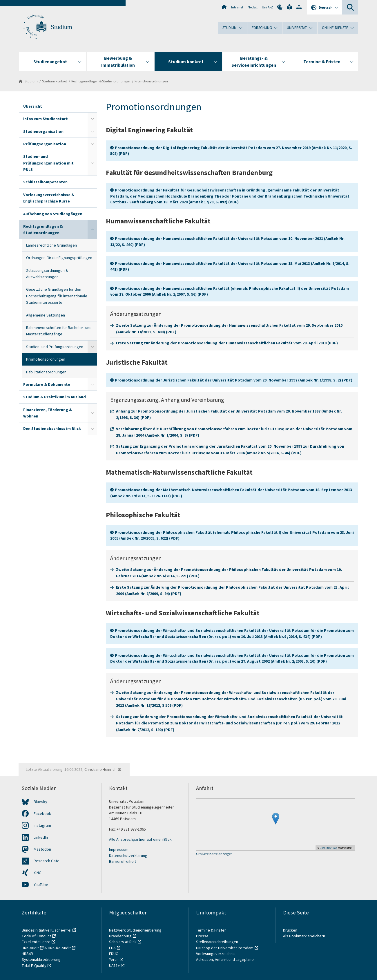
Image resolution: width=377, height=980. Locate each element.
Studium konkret (55, 81)
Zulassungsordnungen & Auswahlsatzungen (47, 274)
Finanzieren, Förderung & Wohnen (48, 413)
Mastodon (42, 849)
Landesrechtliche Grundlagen (51, 245)
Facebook (42, 813)
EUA (112, 948)
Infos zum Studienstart (46, 119)
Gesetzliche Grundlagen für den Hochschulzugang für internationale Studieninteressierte (57, 296)
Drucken (290, 930)
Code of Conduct (36, 936)
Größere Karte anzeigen (214, 854)
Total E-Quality (34, 965)
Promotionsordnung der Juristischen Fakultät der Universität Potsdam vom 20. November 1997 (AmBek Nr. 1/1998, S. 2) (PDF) (234, 380)
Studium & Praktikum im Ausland (55, 397)
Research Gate (47, 861)
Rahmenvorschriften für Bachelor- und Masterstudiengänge (59, 331)
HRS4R (27, 954)
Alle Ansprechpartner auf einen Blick (140, 839)
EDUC (114, 954)
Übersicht (33, 106)
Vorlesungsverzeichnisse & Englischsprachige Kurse (49, 198)
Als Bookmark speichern (304, 936)
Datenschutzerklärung (128, 856)
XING (38, 873)
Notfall (253, 7)
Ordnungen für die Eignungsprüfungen (59, 258)
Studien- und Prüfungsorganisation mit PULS (48, 163)
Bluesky (40, 802)
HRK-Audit (30, 948)
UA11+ (114, 965)
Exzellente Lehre (36, 942)
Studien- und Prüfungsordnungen (55, 347)
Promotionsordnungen (151, 81)
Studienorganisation (43, 131)
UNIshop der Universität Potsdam (225, 948)
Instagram (42, 825)
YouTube (41, 885)
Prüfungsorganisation (45, 144)
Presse (203, 936)
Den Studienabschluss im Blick (52, 428)
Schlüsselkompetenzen (45, 182)
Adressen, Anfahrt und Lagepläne (225, 959)
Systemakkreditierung (41, 959)
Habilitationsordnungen (46, 372)
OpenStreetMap (329, 848)
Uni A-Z (267, 7)
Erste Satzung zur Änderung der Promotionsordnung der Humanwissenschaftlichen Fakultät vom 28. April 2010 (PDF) (227, 343)
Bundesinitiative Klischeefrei (47, 930)
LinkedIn (41, 837)
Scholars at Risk (123, 942)
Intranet (237, 7)
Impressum (119, 849)
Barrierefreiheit (123, 861)
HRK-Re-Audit (59, 948)
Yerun (114, 959)
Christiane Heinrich (100, 769)
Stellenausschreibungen (217, 942)
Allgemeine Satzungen (46, 315)
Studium (61, 27)
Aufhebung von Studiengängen (53, 214)
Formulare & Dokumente (47, 384)
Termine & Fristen (212, 930)
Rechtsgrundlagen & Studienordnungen (101, 81)
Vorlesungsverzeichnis (216, 954)
